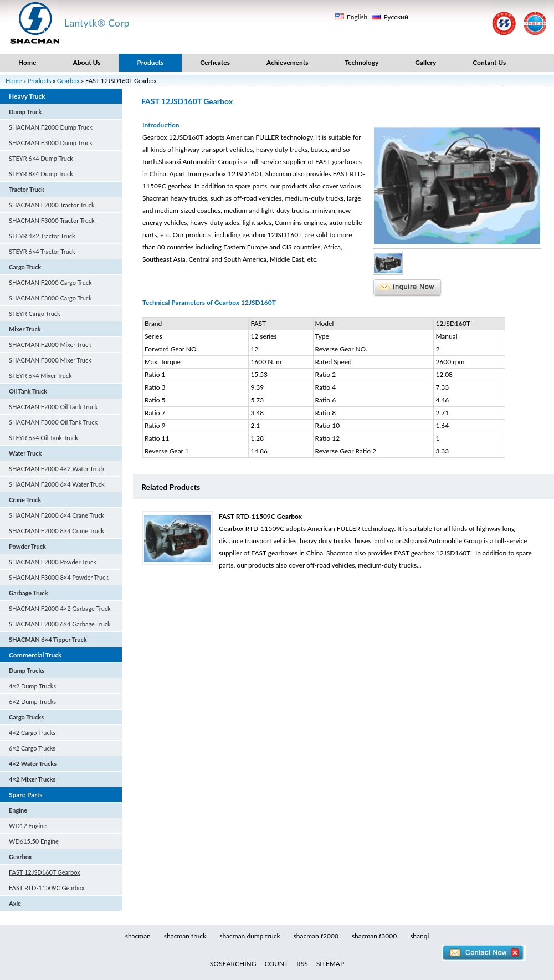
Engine (18, 810)
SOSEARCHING (233, 964)
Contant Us (489, 62)
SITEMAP (330, 964)
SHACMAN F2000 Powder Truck (53, 562)
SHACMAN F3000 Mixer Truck (50, 360)
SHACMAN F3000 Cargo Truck (50, 298)
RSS (302, 964)
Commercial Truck (35, 655)
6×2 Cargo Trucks (32, 748)
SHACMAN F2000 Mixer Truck (50, 344)
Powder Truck (27, 546)
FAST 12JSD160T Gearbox (45, 872)
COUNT (277, 964)
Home (27, 62)
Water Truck (25, 453)
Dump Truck (25, 112)
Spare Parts (26, 795)
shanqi (419, 936)
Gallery (425, 62)
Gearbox (68, 81)
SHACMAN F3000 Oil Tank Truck (53, 422)
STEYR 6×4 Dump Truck (41, 158)
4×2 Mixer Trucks (32, 779)
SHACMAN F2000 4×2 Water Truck (57, 469)
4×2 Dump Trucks (32, 686)
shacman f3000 (374, 936)
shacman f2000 (316, 936)
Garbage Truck (28, 593)
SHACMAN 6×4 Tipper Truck (48, 639)
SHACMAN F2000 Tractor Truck (52, 205)
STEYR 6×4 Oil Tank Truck (43, 438)
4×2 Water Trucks (33, 764)
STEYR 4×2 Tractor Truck (42, 236)
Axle (15, 903)
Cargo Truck (25, 267)
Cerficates (215, 62)
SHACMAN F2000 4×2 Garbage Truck (60, 608)
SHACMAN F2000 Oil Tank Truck (53, 407)
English (357, 17)
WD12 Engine (28, 826)
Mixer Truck (25, 329)
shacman (138, 936)
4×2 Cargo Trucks (32, 733)
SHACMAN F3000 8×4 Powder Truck (59, 577)
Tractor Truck (27, 189)
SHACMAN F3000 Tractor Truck (52, 220)
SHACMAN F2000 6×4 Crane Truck (57, 515)
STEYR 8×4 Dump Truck (41, 174)
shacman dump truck (250, 936)
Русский (396, 17)
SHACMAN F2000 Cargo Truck (50, 282)
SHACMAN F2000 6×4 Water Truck (57, 484)
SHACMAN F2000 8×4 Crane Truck (57, 531)
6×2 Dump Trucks (32, 701)
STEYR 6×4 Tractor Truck (42, 251)
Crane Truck (25, 500)
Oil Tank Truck (28, 391)
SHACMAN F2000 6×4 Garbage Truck (60, 624)
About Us (86, 62)
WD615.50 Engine (34, 841)
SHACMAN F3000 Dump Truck (51, 143)
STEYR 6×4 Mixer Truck (40, 376)
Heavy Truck (27, 96)
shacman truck (185, 936)
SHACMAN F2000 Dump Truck (51, 127)
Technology (361, 62)
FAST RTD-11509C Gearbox (47, 888)
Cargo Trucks (26, 717)
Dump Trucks (27, 670)
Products (151, 62)
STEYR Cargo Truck (35, 313)
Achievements (287, 62)
